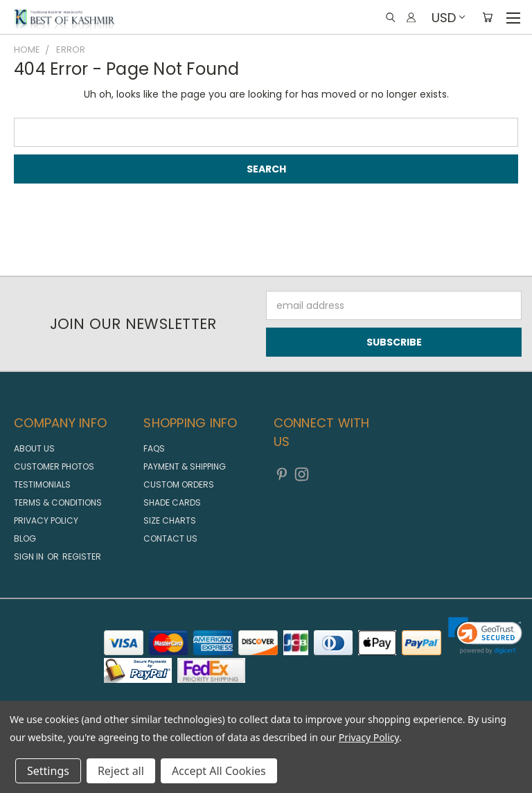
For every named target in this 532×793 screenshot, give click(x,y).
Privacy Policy (46, 520)
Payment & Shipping (185, 466)
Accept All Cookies (219, 771)
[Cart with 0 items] (487, 17)
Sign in (30, 556)
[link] (485, 636)
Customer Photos (54, 466)
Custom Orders (179, 484)
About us (34, 448)
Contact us (170, 538)
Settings (48, 771)
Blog (25, 538)
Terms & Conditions (58, 502)
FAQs (154, 448)
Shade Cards (172, 502)
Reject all (121, 771)
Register (82, 556)
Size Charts (170, 520)
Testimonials (42, 484)
